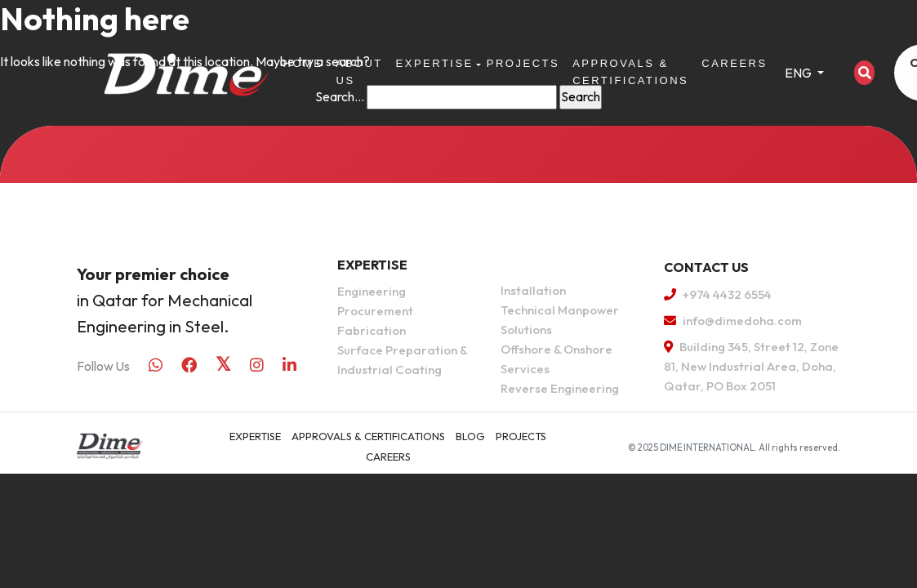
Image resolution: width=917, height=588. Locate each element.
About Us (360, 72)
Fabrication (372, 330)
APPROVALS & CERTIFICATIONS (630, 72)
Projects (523, 63)
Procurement (375, 311)
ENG (799, 73)
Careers (734, 63)
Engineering (372, 291)
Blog (470, 436)
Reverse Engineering (560, 388)
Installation (533, 290)
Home (303, 63)
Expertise (435, 63)
